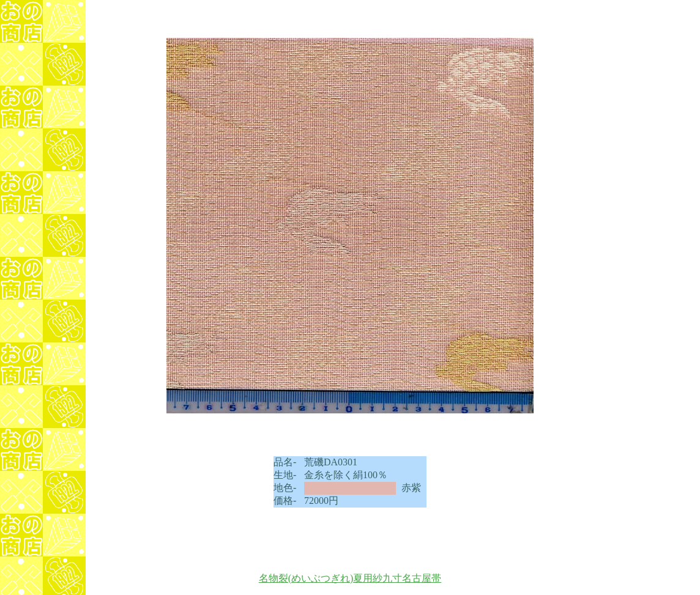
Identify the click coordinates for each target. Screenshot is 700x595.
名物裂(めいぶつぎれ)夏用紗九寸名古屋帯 (350, 578)
